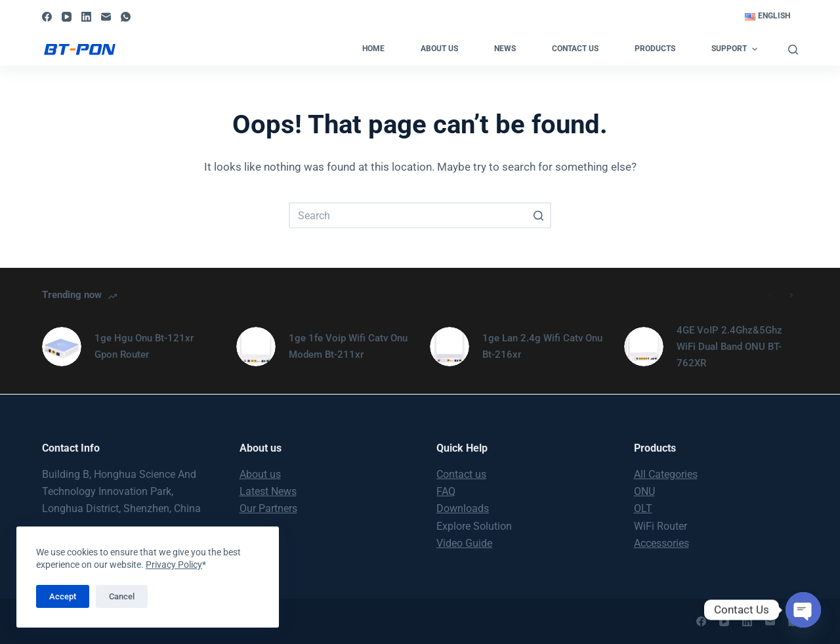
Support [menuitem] (736, 49)
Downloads (463, 508)
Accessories (661, 543)
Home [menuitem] (373, 49)
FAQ (446, 491)
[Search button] (538, 215)
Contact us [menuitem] (575, 49)
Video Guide (464, 543)
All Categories (666, 474)
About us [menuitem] (439, 49)
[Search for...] (420, 215)
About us (260, 474)
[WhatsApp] (126, 17)
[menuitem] (767, 16)
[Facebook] (47, 17)
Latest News (268, 491)
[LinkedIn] (86, 17)
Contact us (461, 474)
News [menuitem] (505, 49)
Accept (63, 596)
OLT (643, 508)
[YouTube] (67, 17)
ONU (644, 491)
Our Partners (268, 508)
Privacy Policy (174, 565)
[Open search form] (793, 50)
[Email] (106, 17)
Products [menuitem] (655, 49)
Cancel (122, 596)
